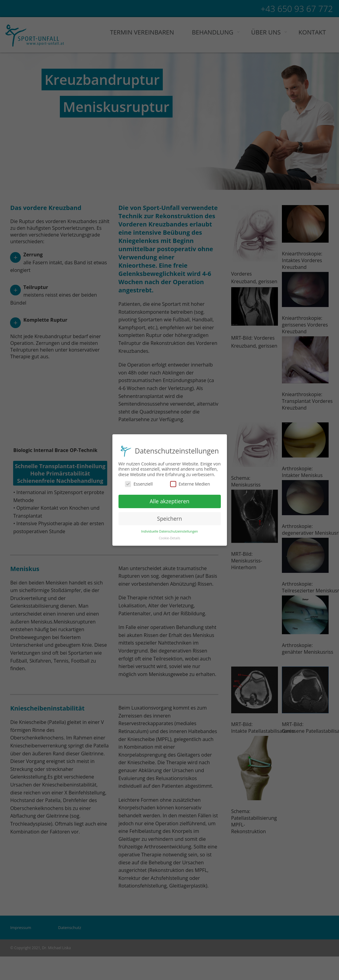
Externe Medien (190, 483)
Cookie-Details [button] (169, 537)
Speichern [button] (169, 517)
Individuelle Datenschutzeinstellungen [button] (169, 530)
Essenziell (139, 483)
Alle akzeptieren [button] (169, 500)
